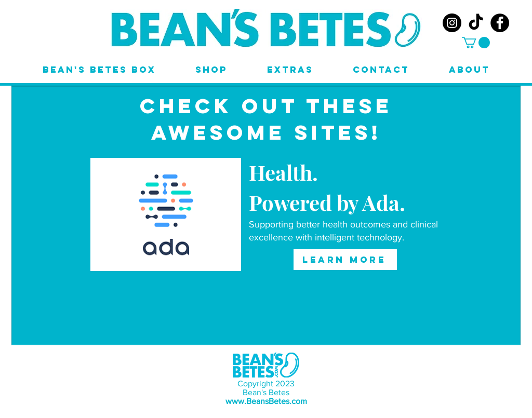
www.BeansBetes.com (266, 401)
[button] (476, 43)
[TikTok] (476, 23)
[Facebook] (500, 23)
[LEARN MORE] (345, 260)
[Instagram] (452, 23)
